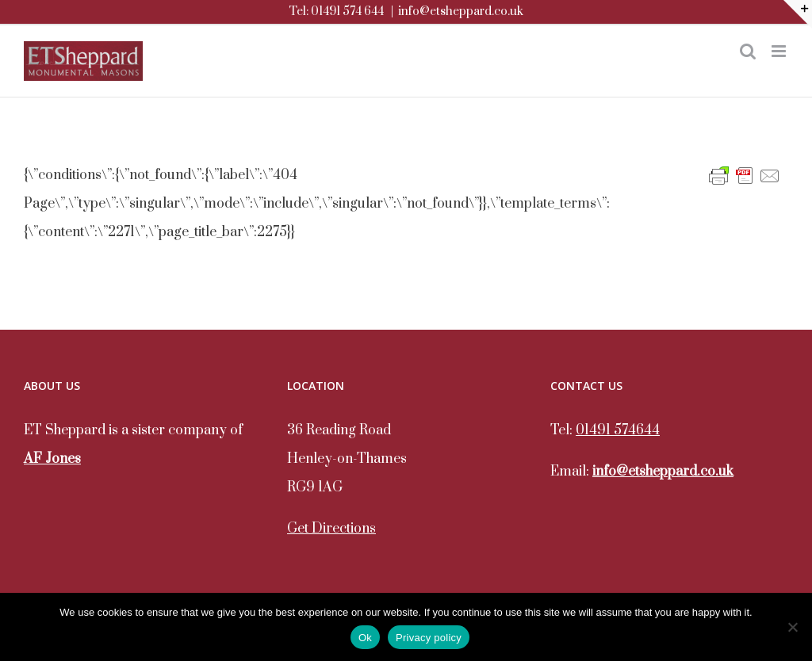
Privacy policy (429, 638)
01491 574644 (618, 430)
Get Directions (331, 529)
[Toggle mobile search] (748, 51)
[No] (792, 627)
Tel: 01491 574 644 (336, 11)
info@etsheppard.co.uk (461, 11)
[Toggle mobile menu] (780, 51)
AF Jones (52, 459)
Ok (365, 638)
